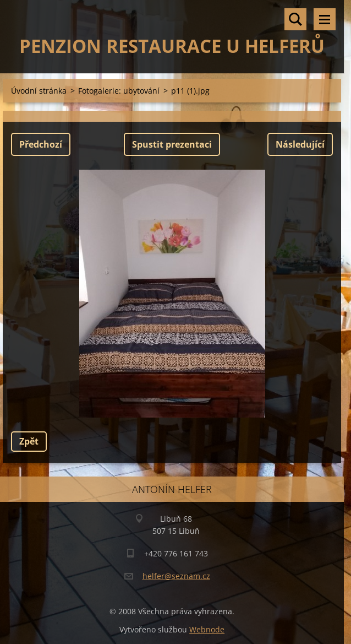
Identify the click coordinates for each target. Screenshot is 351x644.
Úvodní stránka (39, 91)
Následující (300, 144)
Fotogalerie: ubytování (119, 91)
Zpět (29, 441)
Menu (325, 19)
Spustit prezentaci (172, 144)
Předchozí (41, 144)
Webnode (207, 629)
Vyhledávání (295, 19)
